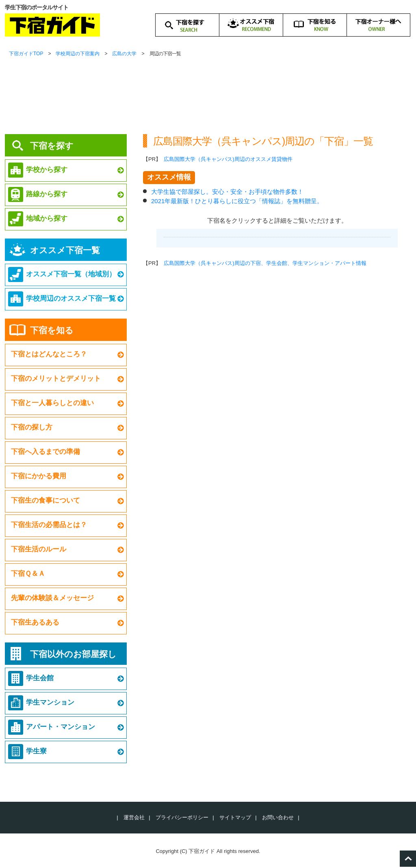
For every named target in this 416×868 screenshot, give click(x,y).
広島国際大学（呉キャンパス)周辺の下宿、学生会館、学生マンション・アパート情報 (265, 263)
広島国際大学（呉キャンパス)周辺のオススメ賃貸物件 (228, 159)
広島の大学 (124, 54)
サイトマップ (235, 817)
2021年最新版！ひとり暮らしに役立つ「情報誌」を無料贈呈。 (237, 201)
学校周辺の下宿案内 (78, 54)
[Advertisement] (277, 356)
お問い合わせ (278, 817)
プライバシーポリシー (182, 817)
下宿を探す (52, 146)
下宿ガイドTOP (26, 54)
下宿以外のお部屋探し (73, 654)
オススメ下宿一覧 (65, 250)
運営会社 (134, 817)
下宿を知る (52, 330)
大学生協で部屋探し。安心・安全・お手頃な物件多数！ (227, 192)
